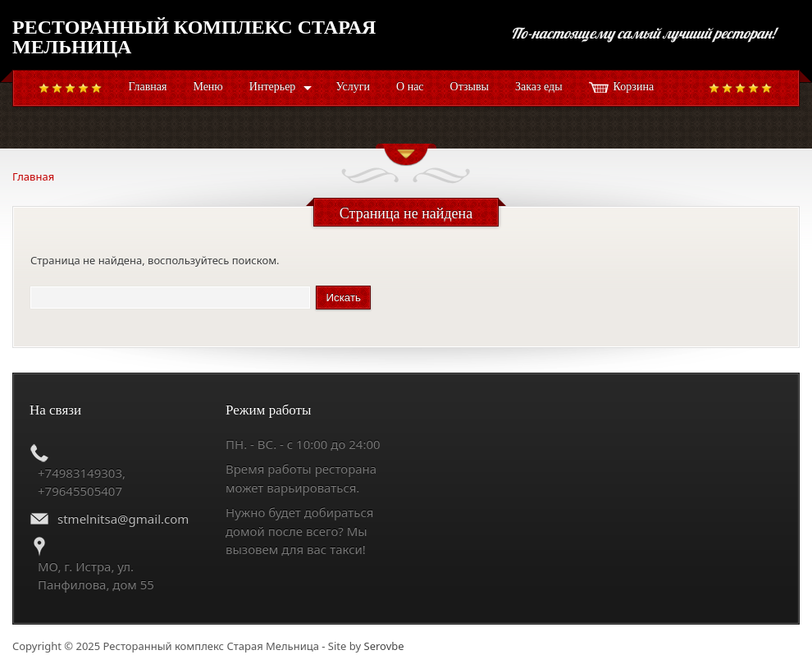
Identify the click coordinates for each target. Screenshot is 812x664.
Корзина (634, 87)
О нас (410, 87)
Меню (208, 87)
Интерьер (273, 87)
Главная (147, 87)
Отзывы (470, 87)
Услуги (353, 87)
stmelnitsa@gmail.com (123, 519)
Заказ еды (539, 87)
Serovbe (384, 646)
